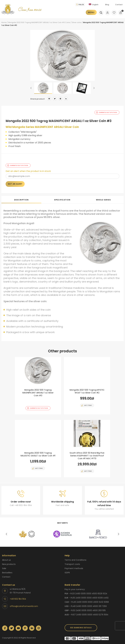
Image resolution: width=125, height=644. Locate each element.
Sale (4, 566)
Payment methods (74, 566)
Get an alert (15, 182)
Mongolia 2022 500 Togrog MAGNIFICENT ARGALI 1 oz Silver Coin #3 (37, 22)
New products (9, 562)
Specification (62, 198)
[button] (31, 88)
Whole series (103, 198)
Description (21, 198)
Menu (92, 12)
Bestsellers (7, 571)
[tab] (21, 198)
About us (6, 558)
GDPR (67, 571)
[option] (62, 55)
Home (4, 22)
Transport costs (72, 562)
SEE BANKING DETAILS (81, 626)
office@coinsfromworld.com (24, 604)
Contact (119, 5)
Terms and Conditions (75, 558)
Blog (107, 5)
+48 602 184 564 (18, 597)
